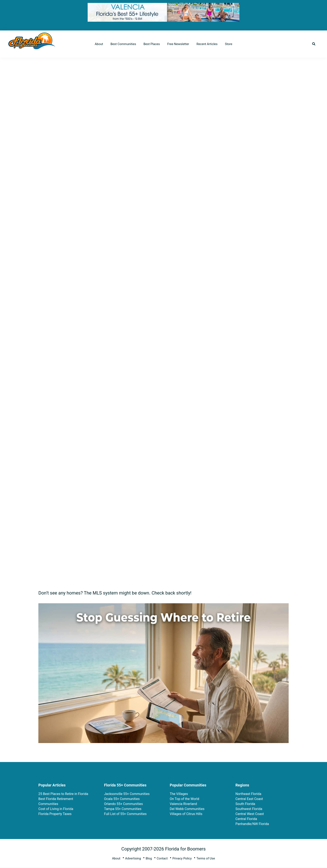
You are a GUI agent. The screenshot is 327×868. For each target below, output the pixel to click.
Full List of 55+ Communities (125, 814)
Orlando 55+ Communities (123, 804)
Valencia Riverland (183, 804)
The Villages (179, 794)
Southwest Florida (249, 809)
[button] (314, 44)
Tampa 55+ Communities (123, 809)
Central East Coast (249, 799)
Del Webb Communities (187, 809)
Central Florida (246, 819)
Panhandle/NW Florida (252, 824)
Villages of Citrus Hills (186, 814)
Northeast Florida (248, 794)
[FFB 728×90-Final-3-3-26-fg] (163, 6)
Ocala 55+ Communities (122, 799)
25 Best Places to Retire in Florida (63, 794)
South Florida (245, 804)
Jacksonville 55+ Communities (127, 794)
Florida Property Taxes (55, 814)
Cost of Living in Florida (56, 809)
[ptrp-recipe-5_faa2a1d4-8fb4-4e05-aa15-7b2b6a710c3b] (163, 607)
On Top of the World (184, 799)
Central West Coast (250, 814)
